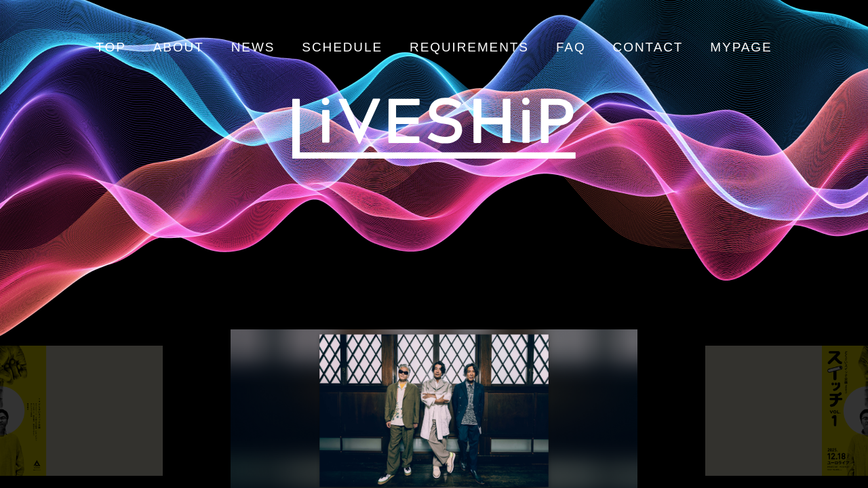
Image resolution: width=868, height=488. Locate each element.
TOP (111, 47)
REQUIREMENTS (469, 47)
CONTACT (648, 47)
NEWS (253, 47)
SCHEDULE (342, 47)
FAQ (571, 47)
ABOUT (179, 47)
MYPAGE (741, 47)
